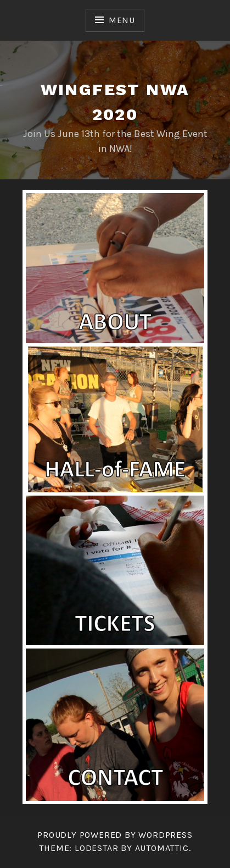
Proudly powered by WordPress (115, 835)
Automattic (162, 848)
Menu (122, 20)
